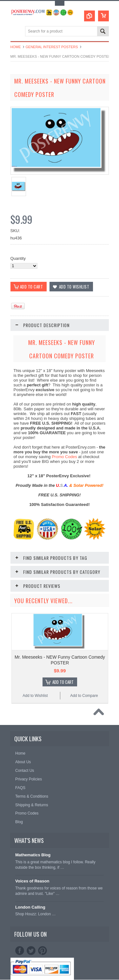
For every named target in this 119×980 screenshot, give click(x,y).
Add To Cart (63, 682)
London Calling (30, 907)
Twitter (31, 951)
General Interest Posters (52, 47)
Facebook (20, 951)
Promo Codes (64, 457)
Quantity (18, 258)
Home (16, 47)
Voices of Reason (32, 881)
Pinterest (43, 951)
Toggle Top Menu (60, 3)
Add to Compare (84, 696)
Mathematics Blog (33, 855)
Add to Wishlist (35, 696)
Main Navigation (16, 32)
